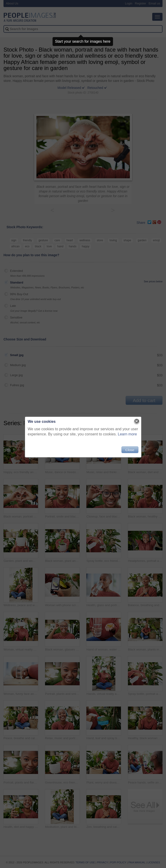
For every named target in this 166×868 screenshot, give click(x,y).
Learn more (127, 434)
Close (130, 450)
